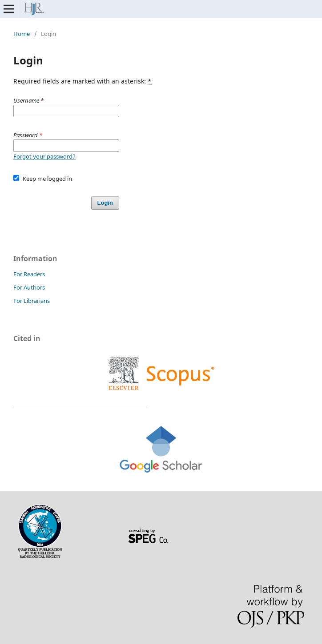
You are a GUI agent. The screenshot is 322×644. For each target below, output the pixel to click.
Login (105, 203)
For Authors (29, 287)
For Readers (29, 274)
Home (22, 34)
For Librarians (32, 301)
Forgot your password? (44, 156)
